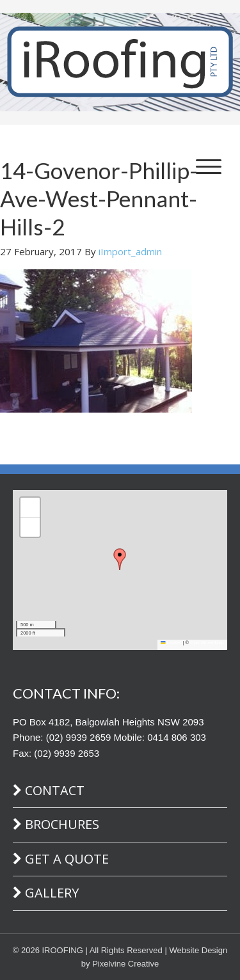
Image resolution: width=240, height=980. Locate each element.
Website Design (198, 950)
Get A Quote (67, 859)
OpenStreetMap (207, 643)
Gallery (52, 893)
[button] (120, 559)
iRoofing (120, 62)
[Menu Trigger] (209, 166)
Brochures (62, 824)
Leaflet (171, 643)
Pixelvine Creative (125, 964)
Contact (55, 790)
